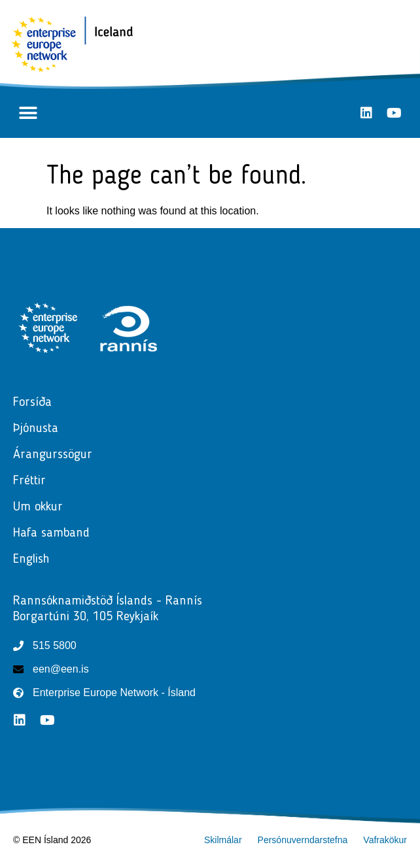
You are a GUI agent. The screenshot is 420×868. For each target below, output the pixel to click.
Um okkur (38, 507)
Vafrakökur (385, 840)
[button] (28, 113)
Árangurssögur (53, 455)
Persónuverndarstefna (303, 840)
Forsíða (32, 403)
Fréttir (33, 481)
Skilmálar (223, 840)
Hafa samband (51, 533)
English (31, 559)
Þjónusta (39, 429)
